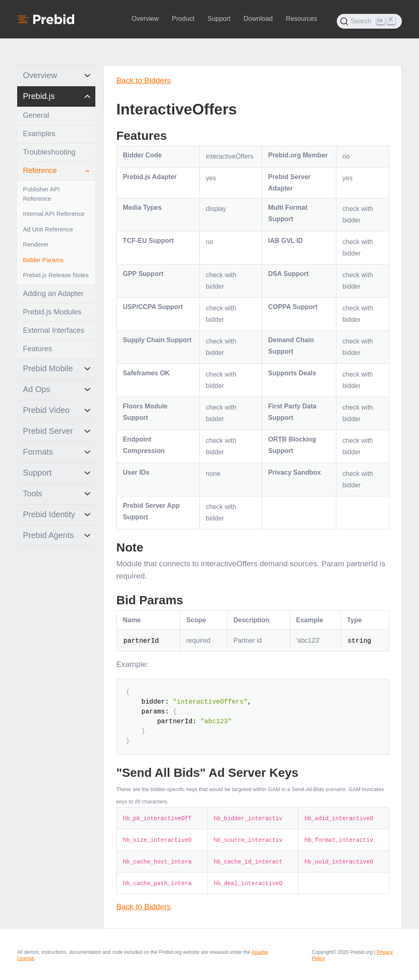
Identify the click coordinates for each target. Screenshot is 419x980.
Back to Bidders (143, 80)
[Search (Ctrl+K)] (369, 21)
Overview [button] (145, 19)
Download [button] (258, 19)
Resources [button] (301, 19)
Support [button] (219, 19)
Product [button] (183, 19)
